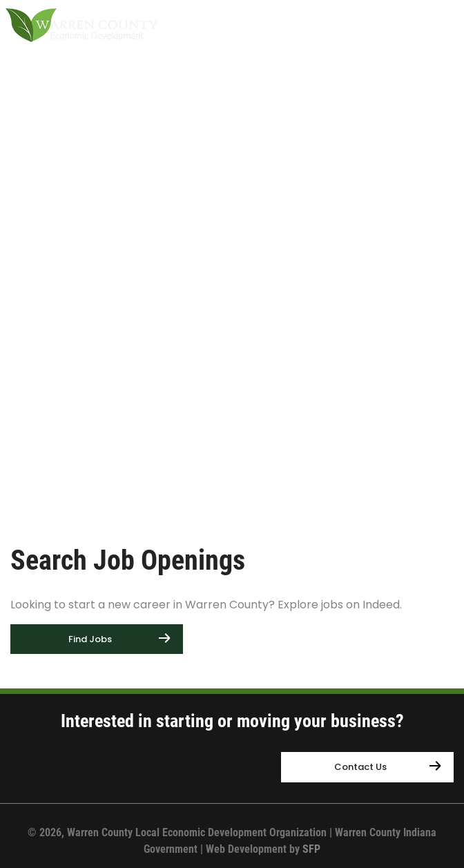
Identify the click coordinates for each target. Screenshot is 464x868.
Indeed (381, 605)
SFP (311, 849)
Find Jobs (90, 639)
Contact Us (360, 767)
